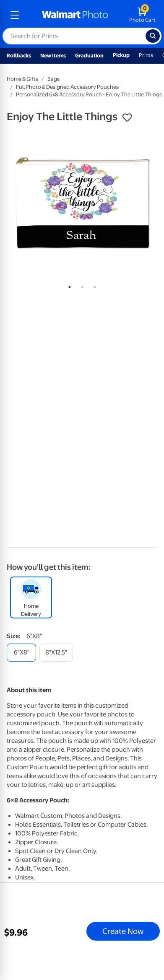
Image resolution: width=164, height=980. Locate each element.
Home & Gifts (22, 79)
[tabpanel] (82, 203)
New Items (53, 56)
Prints (146, 55)
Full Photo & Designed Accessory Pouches (67, 87)
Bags (53, 79)
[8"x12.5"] (56, 653)
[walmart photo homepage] (75, 15)
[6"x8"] (21, 653)
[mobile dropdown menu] (15, 15)
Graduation (89, 56)
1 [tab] (68, 285)
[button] (127, 118)
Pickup (121, 55)
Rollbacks (19, 56)
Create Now (123, 931)
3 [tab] (93, 285)
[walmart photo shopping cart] (142, 15)
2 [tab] (81, 285)
